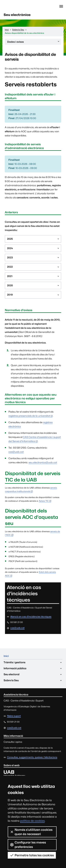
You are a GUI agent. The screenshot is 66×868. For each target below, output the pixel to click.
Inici (6, 656)
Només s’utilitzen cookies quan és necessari (31, 832)
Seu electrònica (17, 15)
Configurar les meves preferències (28, 845)
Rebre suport (14, 716)
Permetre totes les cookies (32, 855)
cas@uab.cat (16, 452)
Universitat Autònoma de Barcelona (18, 6)
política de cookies (32, 821)
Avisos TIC (44, 501)
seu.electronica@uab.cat (43, 462)
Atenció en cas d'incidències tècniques (31, 616)
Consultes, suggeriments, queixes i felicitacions (32, 757)
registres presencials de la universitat (29, 416)
